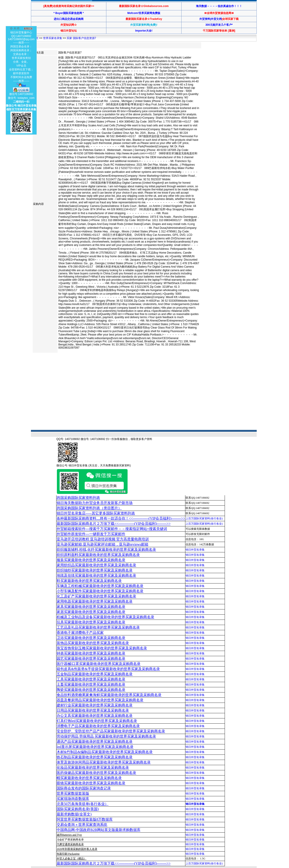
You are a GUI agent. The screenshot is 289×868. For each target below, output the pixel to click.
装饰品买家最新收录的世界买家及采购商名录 (93, 643)
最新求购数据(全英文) (74, 814)
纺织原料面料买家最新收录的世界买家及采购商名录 (98, 555)
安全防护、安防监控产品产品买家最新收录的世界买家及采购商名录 (111, 731)
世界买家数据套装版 (73, 793)
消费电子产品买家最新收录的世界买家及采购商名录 (98, 726)
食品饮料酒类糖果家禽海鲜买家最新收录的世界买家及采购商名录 (109, 695)
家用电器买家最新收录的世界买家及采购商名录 (95, 601)
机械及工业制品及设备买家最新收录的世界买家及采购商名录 (105, 617)
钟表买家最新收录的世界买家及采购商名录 (91, 653)
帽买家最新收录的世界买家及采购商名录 (89, 778)
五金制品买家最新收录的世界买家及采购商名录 (95, 674)
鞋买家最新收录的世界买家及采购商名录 (89, 581)
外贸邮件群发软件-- (91, 534)
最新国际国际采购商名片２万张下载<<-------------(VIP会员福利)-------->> (114, 524)
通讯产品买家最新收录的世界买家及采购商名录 (95, 742)
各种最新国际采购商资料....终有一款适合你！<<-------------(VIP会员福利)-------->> (121, 518)
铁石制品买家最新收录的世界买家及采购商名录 (95, 757)
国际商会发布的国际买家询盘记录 (84, 788)
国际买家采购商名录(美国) (78, 809)
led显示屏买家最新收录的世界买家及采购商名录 (95, 747)
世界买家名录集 (53, 38)
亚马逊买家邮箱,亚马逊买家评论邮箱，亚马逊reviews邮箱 (103, 544)
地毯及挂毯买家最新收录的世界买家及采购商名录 (96, 575)
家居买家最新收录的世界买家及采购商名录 (91, 612)
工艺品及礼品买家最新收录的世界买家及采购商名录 (98, 627)
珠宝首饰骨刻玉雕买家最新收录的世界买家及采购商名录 (102, 648)
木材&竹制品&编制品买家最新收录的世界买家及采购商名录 (105, 752)
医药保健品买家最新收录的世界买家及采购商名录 (96, 773)
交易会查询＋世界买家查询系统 (82, 825)
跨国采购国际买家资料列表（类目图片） (89, 508)
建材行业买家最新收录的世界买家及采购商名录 (95, 705)
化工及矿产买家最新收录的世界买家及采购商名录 (96, 596)
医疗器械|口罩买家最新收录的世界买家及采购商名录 (99, 664)
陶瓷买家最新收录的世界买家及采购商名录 (91, 690)
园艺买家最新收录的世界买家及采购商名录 (91, 659)
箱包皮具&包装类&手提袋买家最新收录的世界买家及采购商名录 (108, 669)
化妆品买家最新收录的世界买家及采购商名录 (93, 767)
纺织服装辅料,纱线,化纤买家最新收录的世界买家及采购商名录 (106, 550)
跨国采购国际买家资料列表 (78, 498)
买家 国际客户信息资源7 (81, 38)
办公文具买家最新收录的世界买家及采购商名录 (95, 716)
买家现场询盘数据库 (73, 799)
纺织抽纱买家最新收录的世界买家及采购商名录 (95, 570)
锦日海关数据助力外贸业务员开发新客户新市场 (95, 503)
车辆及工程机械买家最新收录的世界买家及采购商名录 (100, 586)
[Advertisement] (114, 369)
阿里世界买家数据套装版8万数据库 (85, 819)
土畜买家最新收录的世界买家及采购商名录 (91, 684)
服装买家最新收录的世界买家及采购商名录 (91, 560)
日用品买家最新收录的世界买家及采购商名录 (93, 710)
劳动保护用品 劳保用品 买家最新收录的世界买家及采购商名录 (106, 736)
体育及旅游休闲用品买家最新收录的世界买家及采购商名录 (104, 762)
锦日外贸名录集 (195, 550)
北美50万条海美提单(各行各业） (83, 804)
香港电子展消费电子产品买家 (80, 633)
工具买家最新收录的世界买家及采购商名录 (91, 679)
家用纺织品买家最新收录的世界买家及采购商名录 (96, 565)
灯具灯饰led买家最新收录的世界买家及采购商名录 (97, 721)
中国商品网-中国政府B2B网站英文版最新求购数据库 (99, 830)
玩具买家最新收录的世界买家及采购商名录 (91, 622)
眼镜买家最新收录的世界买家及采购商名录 (91, 783)
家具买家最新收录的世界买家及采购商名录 (91, 607)
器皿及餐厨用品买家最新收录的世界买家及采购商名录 (100, 700)
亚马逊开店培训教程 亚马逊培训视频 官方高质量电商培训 (103, 539)
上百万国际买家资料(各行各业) (204, 518)
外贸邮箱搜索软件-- (112, 529)
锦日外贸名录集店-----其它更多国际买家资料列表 (96, 513)
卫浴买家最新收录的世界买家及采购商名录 (91, 638)
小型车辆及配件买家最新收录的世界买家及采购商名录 (100, 591)
